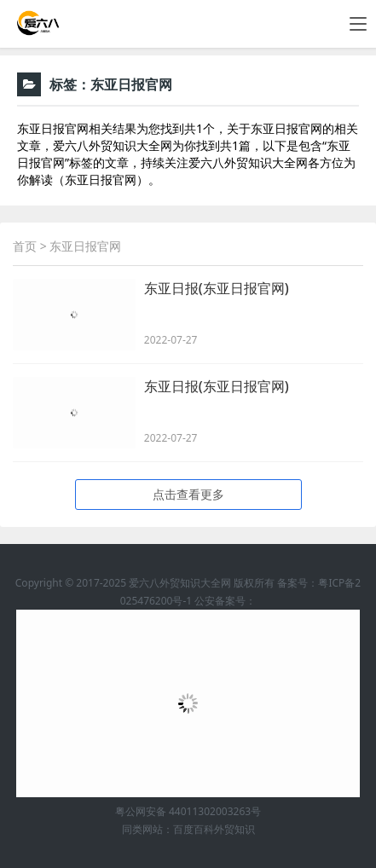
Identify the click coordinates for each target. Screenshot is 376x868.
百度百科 (194, 829)
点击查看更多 (188, 494)
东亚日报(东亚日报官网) (217, 288)
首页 (25, 246)
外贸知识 (234, 829)
